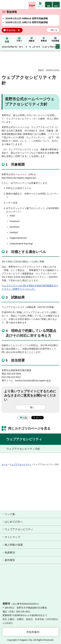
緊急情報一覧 (13, 30)
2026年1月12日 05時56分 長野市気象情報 (27, 18)
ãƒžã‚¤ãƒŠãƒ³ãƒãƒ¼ (13, 47)
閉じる (54, 30)
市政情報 (55, 41)
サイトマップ (12, 537)
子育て (19, 41)
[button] (49, 5)
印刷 (25, 418)
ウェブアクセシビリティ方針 (23, 449)
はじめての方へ (14, 522)
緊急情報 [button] (32, 6)
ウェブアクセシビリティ (24, 439)
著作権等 (10, 560)
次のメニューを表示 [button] (58, 47)
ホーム (5, 464)
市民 (7, 42)
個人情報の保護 (14, 545)
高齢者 (32, 41)
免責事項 (10, 553)
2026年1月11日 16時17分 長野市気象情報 (27, 22)
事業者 (44, 41)
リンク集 (10, 514)
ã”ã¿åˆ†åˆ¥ (33, 47)
